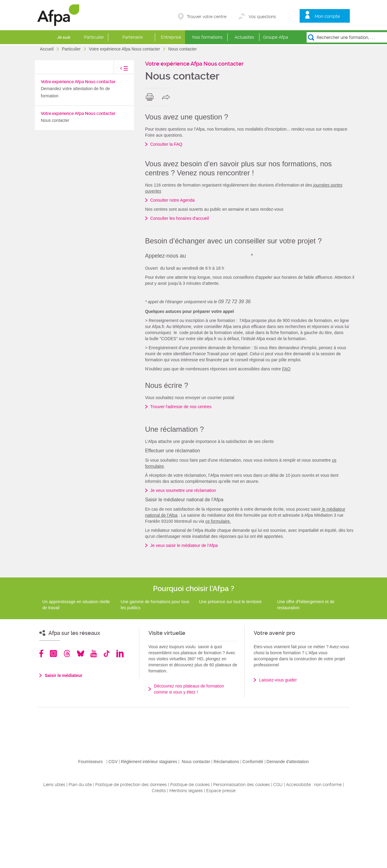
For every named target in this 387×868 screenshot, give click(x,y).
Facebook (41, 719)
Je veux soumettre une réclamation (183, 556)
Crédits (159, 856)
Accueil (47, 49)
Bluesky (81, 719)
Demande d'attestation (288, 827)
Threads (67, 719)
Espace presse (221, 856)
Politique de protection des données (131, 850)
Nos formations (207, 37)
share (167, 97)
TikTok (107, 719)
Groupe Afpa (276, 37)
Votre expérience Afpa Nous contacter (125, 49)
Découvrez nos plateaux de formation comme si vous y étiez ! (189, 754)
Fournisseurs (91, 827)
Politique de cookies (190, 850)
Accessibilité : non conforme (314, 850)
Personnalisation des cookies (242, 850)
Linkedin (120, 719)
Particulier (94, 37)
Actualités (244, 37)
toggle (118, 70)
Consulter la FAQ (166, 144)
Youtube (94, 719)
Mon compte (327, 16)
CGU (278, 850)
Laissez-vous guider (278, 745)
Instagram (53, 719)
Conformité (253, 827)
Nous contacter (196, 827)
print (151, 97)
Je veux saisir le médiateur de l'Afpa (184, 611)
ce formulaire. (218, 587)
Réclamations (226, 827)
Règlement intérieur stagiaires (149, 827)
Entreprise (171, 37)
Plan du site (80, 850)
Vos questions (262, 17)
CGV (113, 827)
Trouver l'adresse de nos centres (181, 472)
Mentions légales (186, 856)
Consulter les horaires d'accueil (180, 218)
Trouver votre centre (207, 17)
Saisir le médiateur (64, 741)
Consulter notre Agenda (172, 200)
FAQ (286, 434)
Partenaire (133, 37)
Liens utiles (54, 850)
